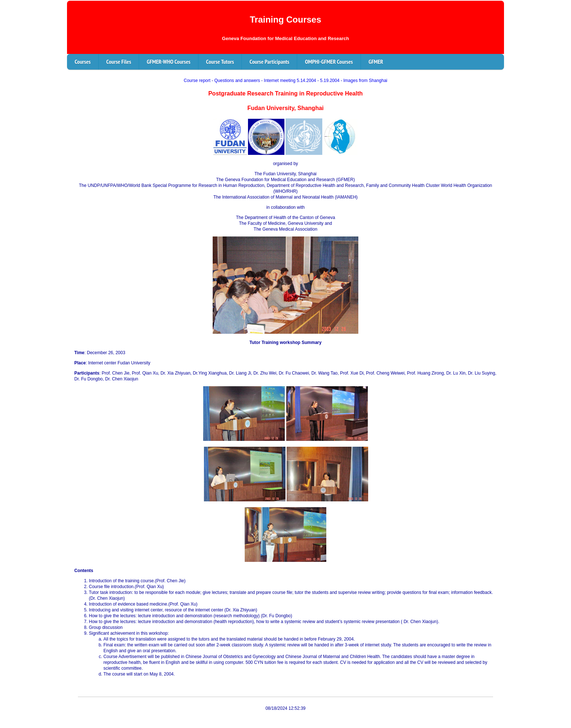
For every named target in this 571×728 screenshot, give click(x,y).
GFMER (376, 62)
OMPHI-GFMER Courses (329, 62)
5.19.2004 (330, 81)
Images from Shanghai (365, 81)
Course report (197, 81)
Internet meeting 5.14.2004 (290, 81)
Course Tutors (220, 62)
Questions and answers (237, 81)
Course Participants (269, 62)
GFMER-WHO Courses (169, 62)
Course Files (119, 62)
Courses (83, 62)
